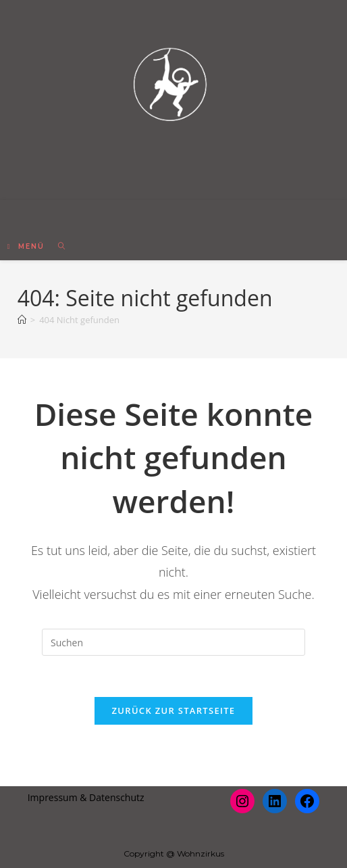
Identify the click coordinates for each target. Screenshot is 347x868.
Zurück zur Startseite (174, 710)
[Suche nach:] (57, 246)
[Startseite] (22, 320)
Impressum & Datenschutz (86, 797)
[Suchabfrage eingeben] (173, 642)
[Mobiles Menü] (28, 246)
